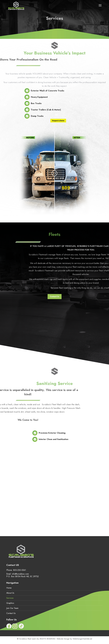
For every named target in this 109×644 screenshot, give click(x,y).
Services (10, 598)
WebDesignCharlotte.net (82, 639)
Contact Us (11, 613)
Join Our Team (12, 608)
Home (9, 588)
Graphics (10, 603)
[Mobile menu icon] (100, 5)
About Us (10, 593)
